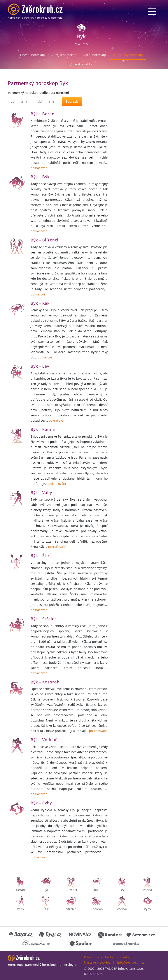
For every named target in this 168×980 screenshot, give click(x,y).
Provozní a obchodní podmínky (107, 957)
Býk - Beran (43, 114)
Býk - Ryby (41, 803)
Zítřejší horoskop (64, 55)
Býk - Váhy (41, 493)
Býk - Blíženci (45, 240)
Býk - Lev (40, 366)
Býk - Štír (40, 556)
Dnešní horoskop (32, 55)
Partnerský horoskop (128, 55)
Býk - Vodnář (44, 740)
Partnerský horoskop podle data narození (38, 93)
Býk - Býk (40, 177)
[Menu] (152, 12)
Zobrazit (72, 101)
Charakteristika (81, 64)
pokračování (39, 168)
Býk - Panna (43, 429)
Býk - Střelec (44, 619)
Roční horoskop (95, 55)
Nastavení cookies (97, 962)
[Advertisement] (136, 102)
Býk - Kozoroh (45, 682)
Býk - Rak (40, 303)
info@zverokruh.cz (131, 962)
